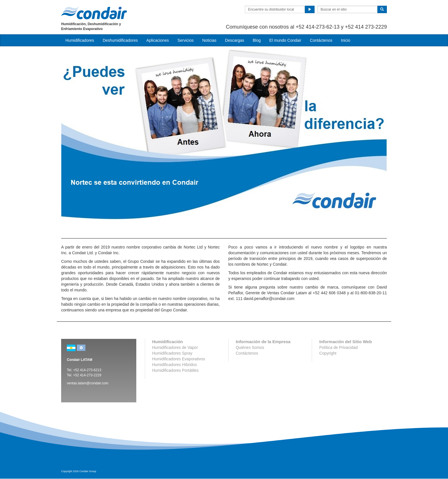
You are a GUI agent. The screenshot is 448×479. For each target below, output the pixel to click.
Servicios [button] (186, 40)
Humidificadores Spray (172, 353)
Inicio (346, 40)
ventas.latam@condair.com (88, 383)
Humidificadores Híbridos (175, 365)
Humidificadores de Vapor (175, 347)
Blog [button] (257, 40)
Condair (94, 13)
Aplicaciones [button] (158, 40)
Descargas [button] (235, 40)
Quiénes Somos (250, 347)
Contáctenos (321, 40)
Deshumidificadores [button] (120, 40)
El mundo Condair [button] (285, 40)
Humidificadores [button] (80, 40)
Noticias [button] (209, 40)
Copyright (328, 353)
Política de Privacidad (338, 347)
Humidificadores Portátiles (176, 370)
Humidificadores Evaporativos (179, 359)
